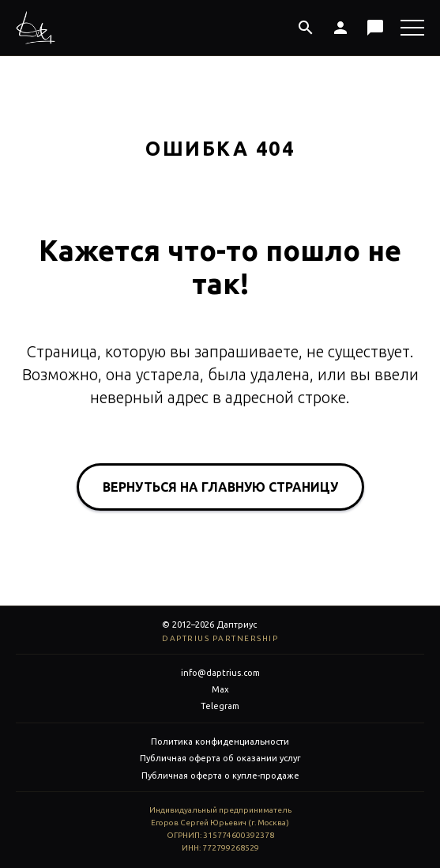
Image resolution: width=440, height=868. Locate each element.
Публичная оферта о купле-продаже (220, 776)
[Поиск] (306, 28)
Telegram (220, 706)
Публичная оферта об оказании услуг (220, 758)
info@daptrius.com (220, 673)
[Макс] (375, 28)
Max (220, 689)
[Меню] (412, 28)
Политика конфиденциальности (220, 742)
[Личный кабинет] (340, 28)
